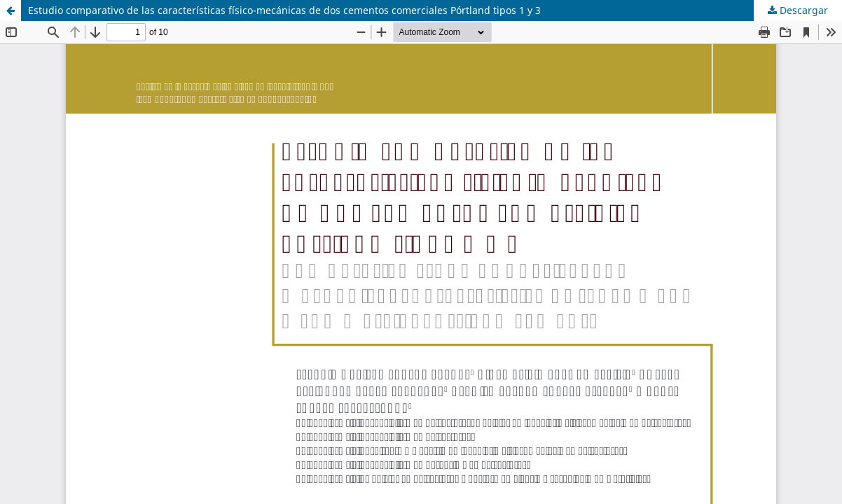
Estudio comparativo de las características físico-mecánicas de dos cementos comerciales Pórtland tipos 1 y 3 (284, 10)
